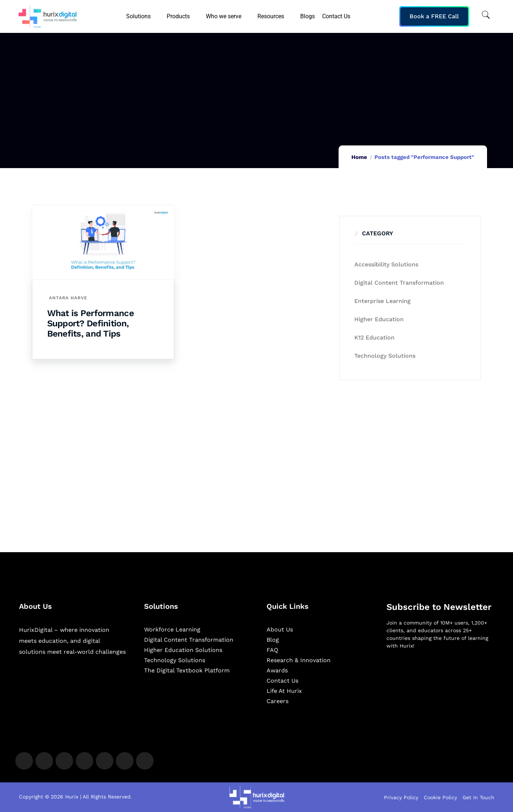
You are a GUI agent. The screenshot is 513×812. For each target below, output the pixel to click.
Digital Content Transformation (399, 283)
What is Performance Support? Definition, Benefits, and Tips (90, 323)
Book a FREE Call (434, 16)
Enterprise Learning (382, 301)
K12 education (374, 337)
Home (359, 157)
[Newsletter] (440, 694)
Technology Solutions (385, 356)
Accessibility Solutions (386, 264)
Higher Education (379, 319)
